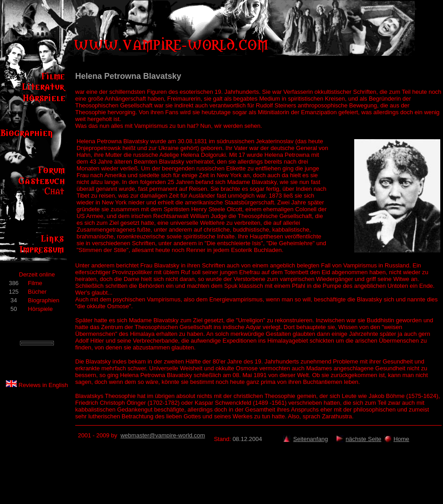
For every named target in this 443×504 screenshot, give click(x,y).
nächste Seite (364, 439)
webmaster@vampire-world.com (163, 435)
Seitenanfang (311, 439)
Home (402, 439)
